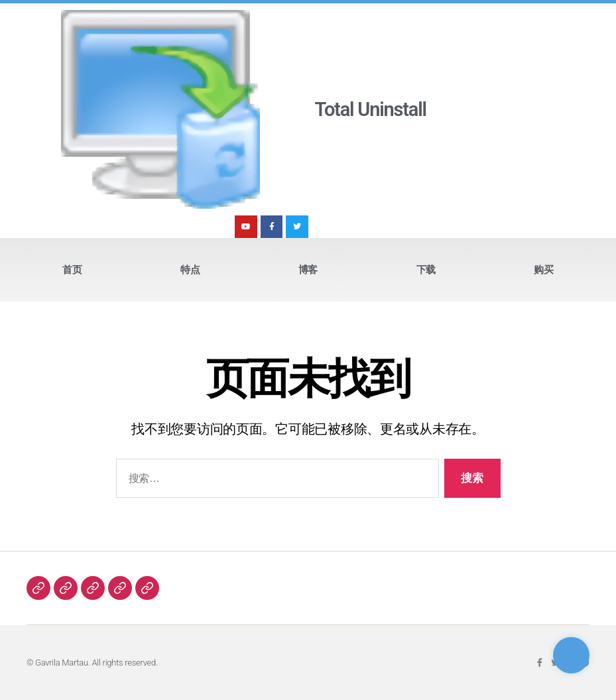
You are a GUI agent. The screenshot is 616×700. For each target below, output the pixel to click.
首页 (72, 270)
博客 (308, 270)
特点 (190, 270)
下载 (426, 270)
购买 (543, 270)
